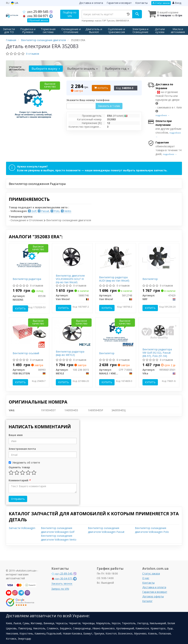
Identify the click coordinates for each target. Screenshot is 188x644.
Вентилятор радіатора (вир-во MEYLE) (70, 353)
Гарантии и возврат (155, 592)
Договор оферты (153, 596)
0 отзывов (33, 54)
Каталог (147, 601)
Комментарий (20, 480)
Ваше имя (16, 435)
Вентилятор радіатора (27, 279)
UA (15, 3)
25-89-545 (36, 12)
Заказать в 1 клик (109, 106)
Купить (101, 88)
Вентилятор (150, 279)
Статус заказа (161, 3)
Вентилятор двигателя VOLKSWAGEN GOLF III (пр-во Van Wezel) (70, 279)
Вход (177, 3)
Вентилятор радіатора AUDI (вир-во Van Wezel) (114, 279)
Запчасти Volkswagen (22, 528)
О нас (146, 578)
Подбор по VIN (70, 14)
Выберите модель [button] (82, 69)
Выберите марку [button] (46, 69)
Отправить (18, 499)
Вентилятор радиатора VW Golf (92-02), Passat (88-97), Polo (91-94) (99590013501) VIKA (157, 354)
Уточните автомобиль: (17, 68)
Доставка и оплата (91, 3)
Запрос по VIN (60, 589)
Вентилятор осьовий (26, 353)
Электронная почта (22, 449)
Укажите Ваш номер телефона (88, 100)
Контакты (141, 3)
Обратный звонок (38, 20)
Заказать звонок (62, 584)
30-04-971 (36, 16)
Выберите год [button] (117, 69)
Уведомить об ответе (24, 463)
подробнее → (162, 115)
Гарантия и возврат (119, 3)
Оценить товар (19, 467)
